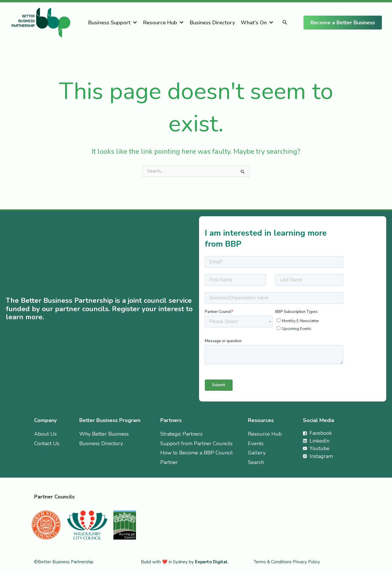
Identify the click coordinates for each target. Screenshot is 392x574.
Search (256, 462)
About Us (45, 434)
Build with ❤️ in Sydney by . (185, 562)
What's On (254, 23)
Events (256, 443)
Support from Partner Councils (196, 443)
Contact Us (47, 443)
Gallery (257, 453)
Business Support (109, 23)
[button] (285, 23)
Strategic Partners (181, 434)
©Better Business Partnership (64, 562)
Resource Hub (160, 23)
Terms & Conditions (273, 562)
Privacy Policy (306, 562)
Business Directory (212, 23)
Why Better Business (104, 434)
